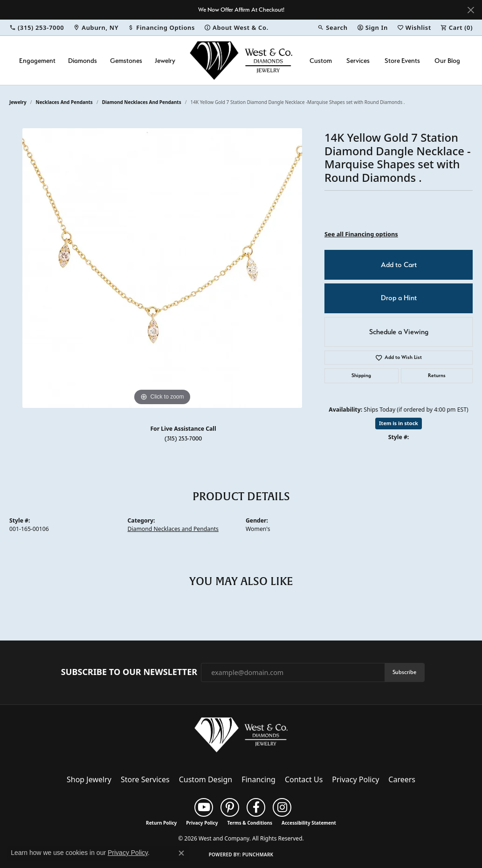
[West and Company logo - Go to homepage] (241, 60)
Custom (321, 60)
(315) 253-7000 (183, 438)
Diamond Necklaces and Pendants (142, 102)
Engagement (37, 60)
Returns (437, 375)
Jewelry (165, 60)
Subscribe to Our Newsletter (129, 672)
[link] (37, 28)
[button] (332, 28)
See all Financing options (361, 234)
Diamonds (83, 60)
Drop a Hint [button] (399, 298)
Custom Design (206, 779)
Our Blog (447, 60)
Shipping (361, 375)
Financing (258, 779)
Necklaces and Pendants (64, 102)
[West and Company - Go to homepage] (241, 737)
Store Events (402, 60)
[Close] (471, 10)
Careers (402, 779)
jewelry (18, 102)
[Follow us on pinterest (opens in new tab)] (230, 807)
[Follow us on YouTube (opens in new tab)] (204, 807)
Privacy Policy (355, 779)
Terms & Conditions (250, 823)
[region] (162, 268)
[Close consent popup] (181, 853)
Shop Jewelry (89, 779)
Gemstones (126, 60)
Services (358, 60)
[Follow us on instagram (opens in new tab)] (282, 807)
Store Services (145, 779)
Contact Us (304, 779)
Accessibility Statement (309, 823)
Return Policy (161, 823)
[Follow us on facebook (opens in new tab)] (256, 807)
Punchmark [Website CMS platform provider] (258, 854)
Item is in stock (399, 423)
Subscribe (404, 672)
